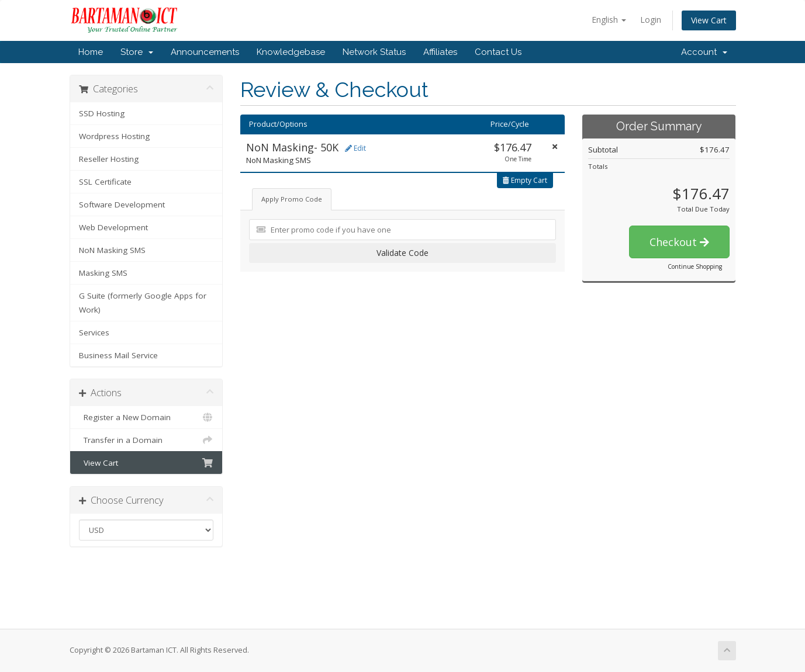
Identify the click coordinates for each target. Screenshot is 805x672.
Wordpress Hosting (114, 136)
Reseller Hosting (109, 159)
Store (137, 52)
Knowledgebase (291, 52)
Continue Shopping (695, 266)
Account (704, 52)
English (609, 20)
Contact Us (498, 52)
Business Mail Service (118, 355)
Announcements (205, 52)
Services (94, 332)
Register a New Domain (146, 417)
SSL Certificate (105, 182)
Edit (355, 148)
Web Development (113, 227)
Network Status (374, 52)
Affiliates (440, 52)
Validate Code (402, 253)
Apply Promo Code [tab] (292, 199)
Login (651, 20)
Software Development (122, 205)
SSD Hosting (102, 113)
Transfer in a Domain (146, 440)
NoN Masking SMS (112, 250)
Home (91, 52)
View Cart (709, 20)
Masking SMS (103, 273)
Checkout (679, 242)
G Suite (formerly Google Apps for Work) (143, 303)
